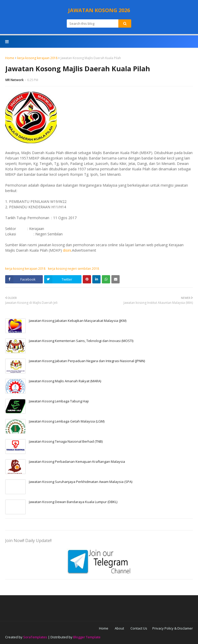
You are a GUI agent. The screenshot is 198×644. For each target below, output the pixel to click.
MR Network (15, 80)
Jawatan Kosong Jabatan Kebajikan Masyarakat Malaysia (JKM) (78, 321)
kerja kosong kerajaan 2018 (37, 58)
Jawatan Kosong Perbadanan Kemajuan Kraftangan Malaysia (77, 462)
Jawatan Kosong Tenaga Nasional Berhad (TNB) (66, 441)
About (119, 628)
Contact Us (139, 628)
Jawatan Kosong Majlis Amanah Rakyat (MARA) (65, 381)
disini (67, 250)
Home (10, 58)
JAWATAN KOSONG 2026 (99, 10)
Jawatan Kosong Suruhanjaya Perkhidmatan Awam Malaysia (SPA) (81, 482)
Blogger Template (87, 637)
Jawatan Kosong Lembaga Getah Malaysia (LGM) (67, 421)
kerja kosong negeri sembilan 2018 (73, 269)
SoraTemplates (35, 637)
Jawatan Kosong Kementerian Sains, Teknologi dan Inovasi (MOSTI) (81, 341)
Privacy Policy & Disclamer (173, 628)
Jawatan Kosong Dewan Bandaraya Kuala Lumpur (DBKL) (73, 502)
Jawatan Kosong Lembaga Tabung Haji (59, 401)
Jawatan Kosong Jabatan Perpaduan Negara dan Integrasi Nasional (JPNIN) (87, 361)
